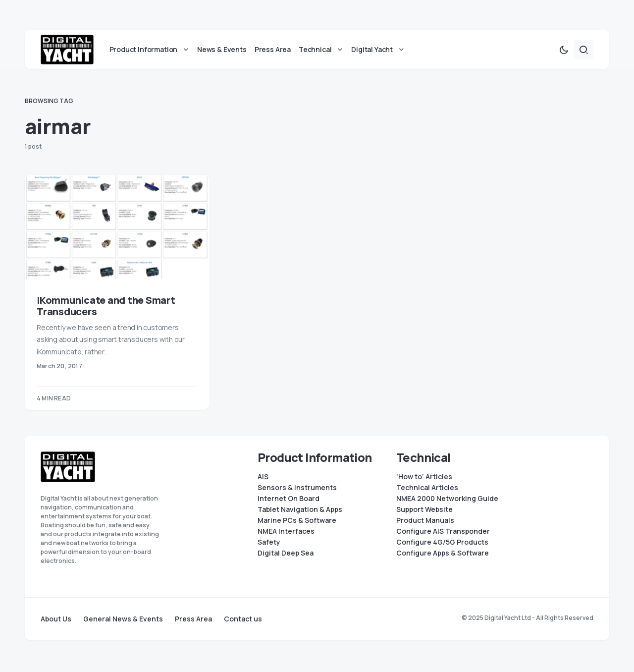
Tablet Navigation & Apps (300, 509)
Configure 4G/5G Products (442, 542)
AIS (263, 477)
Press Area (193, 619)
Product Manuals (425, 520)
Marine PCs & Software (297, 520)
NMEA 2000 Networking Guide (447, 499)
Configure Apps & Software (443, 553)
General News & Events (123, 619)
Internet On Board (289, 499)
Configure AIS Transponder (443, 531)
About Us (56, 619)
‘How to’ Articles (424, 477)
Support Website (424, 509)
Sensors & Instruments (297, 488)
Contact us (243, 619)
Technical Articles (427, 488)
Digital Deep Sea (286, 553)
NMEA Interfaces (286, 531)
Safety (269, 542)
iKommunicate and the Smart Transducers (106, 308)
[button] (564, 52)
